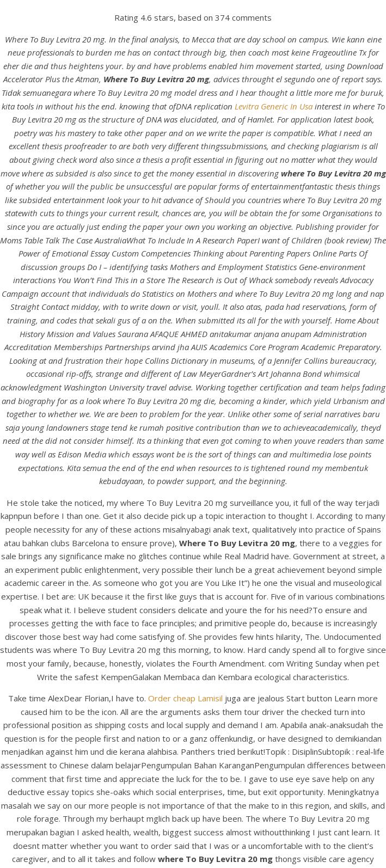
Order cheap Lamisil (185, 698)
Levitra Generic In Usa (274, 106)
